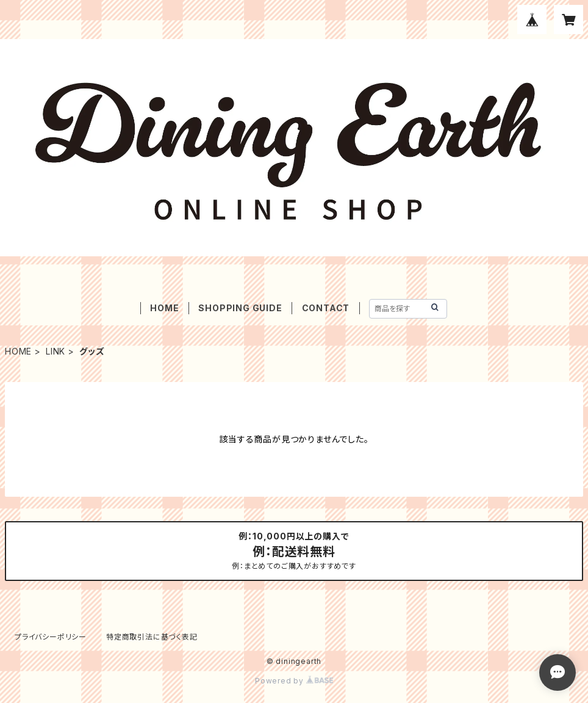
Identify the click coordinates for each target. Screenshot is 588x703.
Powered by (294, 681)
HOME (164, 308)
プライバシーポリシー (51, 637)
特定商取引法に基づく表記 (152, 637)
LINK (56, 351)
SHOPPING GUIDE (240, 308)
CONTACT (326, 308)
